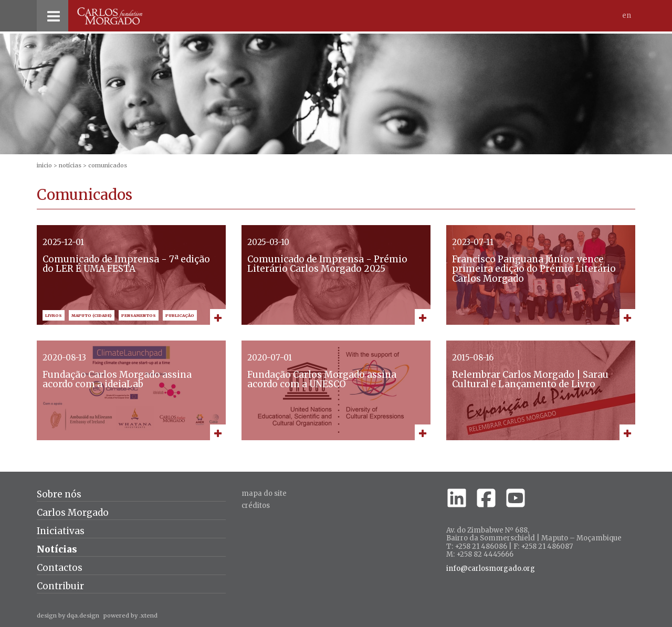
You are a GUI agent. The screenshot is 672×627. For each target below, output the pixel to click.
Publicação (180, 316)
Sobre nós (59, 494)
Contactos (60, 568)
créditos (256, 506)
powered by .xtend (130, 615)
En (627, 15)
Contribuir (60, 586)
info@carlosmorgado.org (491, 569)
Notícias (70, 165)
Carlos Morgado (73, 513)
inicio (44, 165)
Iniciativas (61, 531)
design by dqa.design (68, 615)
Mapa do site (264, 493)
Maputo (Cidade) (92, 316)
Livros (54, 316)
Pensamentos (139, 316)
